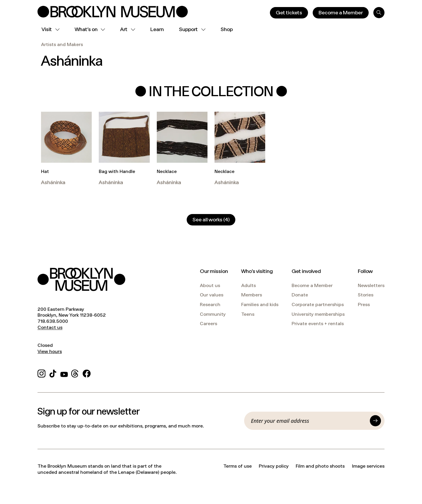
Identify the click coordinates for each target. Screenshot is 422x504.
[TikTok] (53, 373)
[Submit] (375, 421)
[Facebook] (87, 373)
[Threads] (75, 373)
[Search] (379, 13)
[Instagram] (41, 373)
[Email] (309, 421)
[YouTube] (64, 373)
